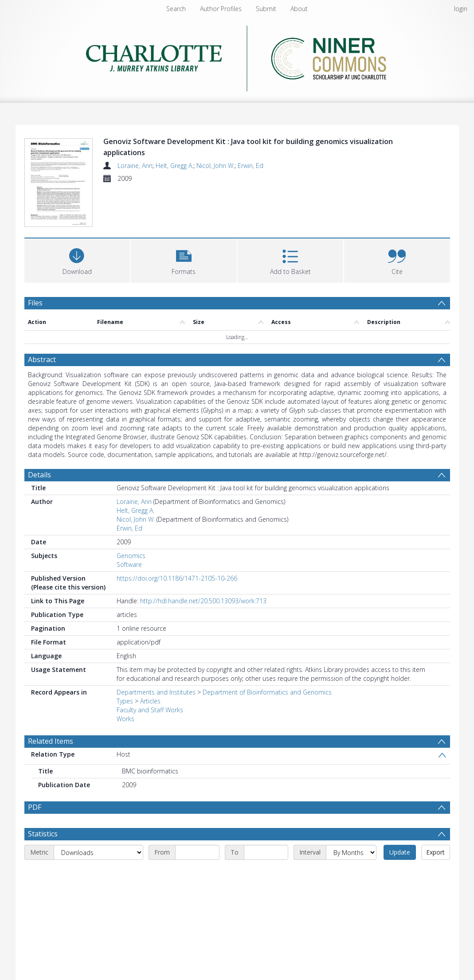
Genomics (131, 556)
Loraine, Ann (135, 166)
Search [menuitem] (176, 9)
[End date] (266, 853)
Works (125, 720)
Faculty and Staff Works (150, 711)
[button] (184, 260)
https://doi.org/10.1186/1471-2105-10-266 (177, 579)
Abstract (42, 360)
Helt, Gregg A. (174, 166)
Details (39, 476)
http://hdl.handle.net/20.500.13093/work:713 (203, 602)
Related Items (51, 742)
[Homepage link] (237, 56)
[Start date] (197, 853)
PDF (35, 808)
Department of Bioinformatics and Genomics (267, 693)
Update (400, 853)
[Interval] (351, 853)
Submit (266, 9)
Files (35, 304)
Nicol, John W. (215, 166)
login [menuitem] (461, 9)
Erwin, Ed (251, 166)
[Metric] (98, 853)
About (299, 9)
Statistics (43, 835)
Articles (150, 702)
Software (129, 565)
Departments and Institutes (156, 693)
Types (125, 702)
